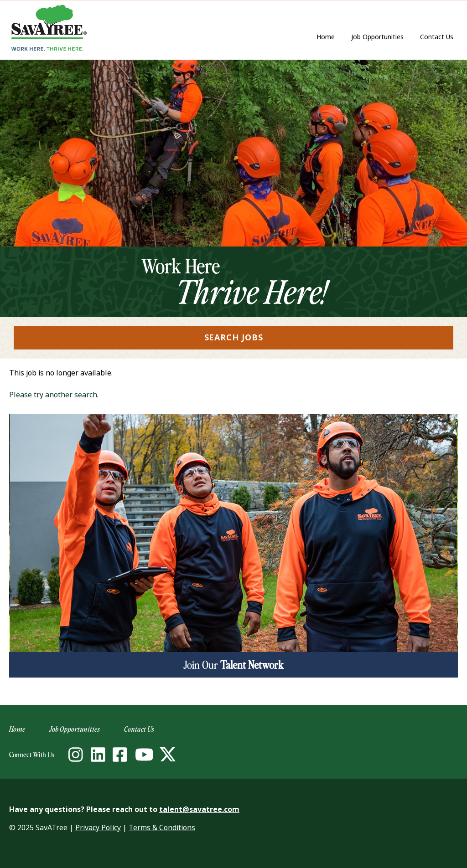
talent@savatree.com (199, 809)
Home (326, 37)
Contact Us (439, 38)
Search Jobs (234, 338)
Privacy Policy (98, 828)
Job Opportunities (377, 37)
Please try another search (53, 395)
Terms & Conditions (162, 828)
